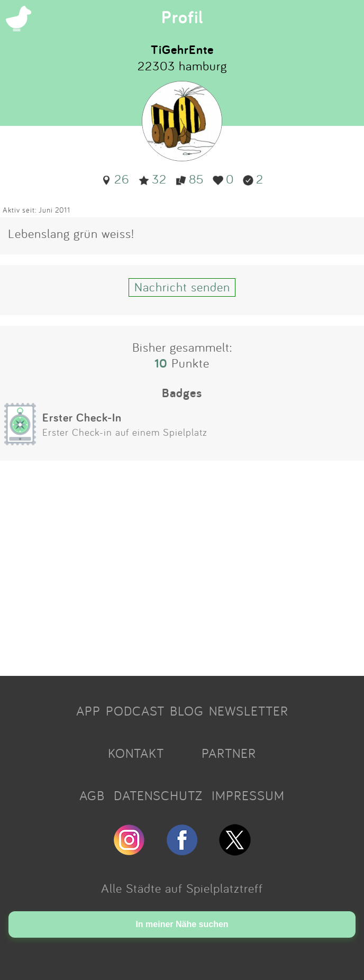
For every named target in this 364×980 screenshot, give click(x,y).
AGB (92, 795)
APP (88, 711)
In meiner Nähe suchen (182, 924)
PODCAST (135, 711)
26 (115, 179)
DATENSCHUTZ (158, 795)
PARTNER (229, 753)
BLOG (187, 711)
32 (153, 179)
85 (190, 179)
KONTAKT (136, 753)
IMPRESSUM (248, 795)
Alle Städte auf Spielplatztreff (182, 888)
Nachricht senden (182, 287)
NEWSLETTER (249, 711)
